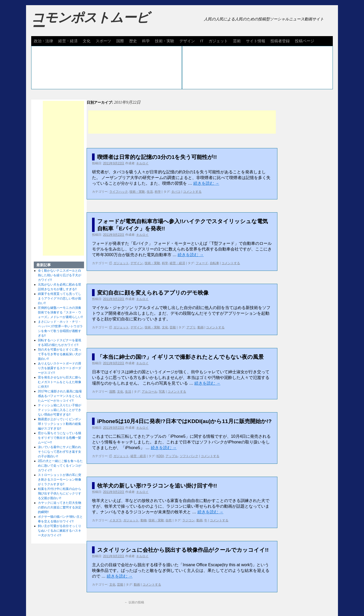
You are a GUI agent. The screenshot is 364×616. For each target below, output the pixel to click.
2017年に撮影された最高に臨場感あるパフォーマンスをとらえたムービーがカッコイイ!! (60, 396)
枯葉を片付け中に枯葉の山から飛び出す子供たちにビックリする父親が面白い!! (60, 493)
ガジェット (218, 41)
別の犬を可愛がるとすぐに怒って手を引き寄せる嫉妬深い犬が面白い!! (60, 354)
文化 (87, 41)
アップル (172, 456)
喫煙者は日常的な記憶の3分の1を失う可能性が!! (157, 157)
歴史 (133, 41)
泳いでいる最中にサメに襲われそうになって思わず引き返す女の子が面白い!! (60, 452)
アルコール (150, 392)
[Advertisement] (182, 122)
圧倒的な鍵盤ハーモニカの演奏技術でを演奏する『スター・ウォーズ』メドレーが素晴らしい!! (60, 312)
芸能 (173, 327)
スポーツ (103, 41)
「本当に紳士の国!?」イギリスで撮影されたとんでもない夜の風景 (180, 357)
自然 (169, 520)
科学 (146, 41)
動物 (144, 520)
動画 (201, 327)
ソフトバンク (189, 456)
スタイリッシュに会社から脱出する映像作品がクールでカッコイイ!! (183, 550)
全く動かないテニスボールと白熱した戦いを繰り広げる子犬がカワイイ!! (60, 275)
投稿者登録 (280, 41)
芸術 (237, 41)
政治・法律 (43, 41)
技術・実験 (165, 41)
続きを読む (206, 183)
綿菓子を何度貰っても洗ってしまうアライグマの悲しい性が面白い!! (60, 298)
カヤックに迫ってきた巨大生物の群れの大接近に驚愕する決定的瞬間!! (60, 507)
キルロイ (142, 163)
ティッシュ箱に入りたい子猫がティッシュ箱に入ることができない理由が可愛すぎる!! (60, 410)
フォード (202, 263)
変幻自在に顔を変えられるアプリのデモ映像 (153, 293)
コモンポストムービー (90, 22)
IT (202, 41)
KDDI (160, 456)
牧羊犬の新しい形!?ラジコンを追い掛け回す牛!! (157, 486)
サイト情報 (256, 41)
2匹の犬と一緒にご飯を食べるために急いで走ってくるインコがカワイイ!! (60, 466)
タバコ (176, 192)
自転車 (214, 263)
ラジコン (188, 520)
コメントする (192, 192)
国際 (120, 41)
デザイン (187, 41)
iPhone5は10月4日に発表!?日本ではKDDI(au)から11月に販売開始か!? (184, 421)
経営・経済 (68, 41)
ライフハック (119, 192)
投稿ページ (305, 41)
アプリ (191, 327)
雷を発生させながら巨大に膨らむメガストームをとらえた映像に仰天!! (60, 382)
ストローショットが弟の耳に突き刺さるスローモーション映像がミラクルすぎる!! (60, 480)
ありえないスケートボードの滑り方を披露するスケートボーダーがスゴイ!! (60, 368)
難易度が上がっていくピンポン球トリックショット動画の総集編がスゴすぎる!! (60, 424)
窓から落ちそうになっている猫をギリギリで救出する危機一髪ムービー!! (60, 438)
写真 (162, 392)
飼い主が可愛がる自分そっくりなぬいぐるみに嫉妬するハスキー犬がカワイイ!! (60, 531)
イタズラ (115, 520)
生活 (150, 192)
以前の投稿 (134, 602)
